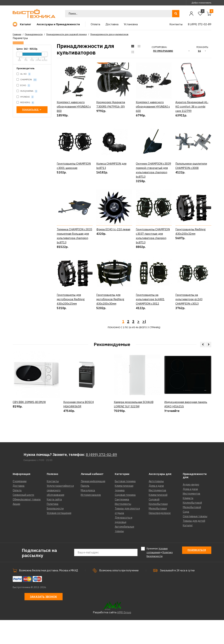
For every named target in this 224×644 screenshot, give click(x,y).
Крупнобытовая (158, 528)
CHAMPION (27, 80)
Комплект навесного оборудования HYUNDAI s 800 (74, 107)
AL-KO (24, 74)
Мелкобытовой (192, 531)
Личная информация (93, 505)
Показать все (32, 110)
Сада (186, 536)
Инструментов (157, 514)
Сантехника (122, 523)
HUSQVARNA (27, 91)
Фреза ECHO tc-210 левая (113, 241)
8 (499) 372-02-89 (101, 478)
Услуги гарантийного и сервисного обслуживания (60, 514)
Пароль (85, 510)
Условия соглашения (59, 537)
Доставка (19, 510)
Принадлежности (34, 34)
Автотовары (156, 505)
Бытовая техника (125, 505)
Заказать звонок (44, 621)
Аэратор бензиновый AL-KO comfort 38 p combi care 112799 (192, 107)
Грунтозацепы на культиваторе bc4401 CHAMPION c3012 (150, 323)
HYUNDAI (25, 97)
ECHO (23, 85)
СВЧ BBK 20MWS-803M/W (29, 442)
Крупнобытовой (192, 527)
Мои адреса (88, 514)
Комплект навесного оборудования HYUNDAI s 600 (153, 107)
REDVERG (25, 103)
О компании (20, 505)
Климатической (158, 519)
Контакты (53, 505)
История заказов (91, 519)
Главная (17, 34)
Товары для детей (194, 545)
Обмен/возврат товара (27, 523)
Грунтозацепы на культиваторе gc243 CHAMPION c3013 (189, 323)
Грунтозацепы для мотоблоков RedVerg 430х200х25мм (71, 323)
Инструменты (123, 528)
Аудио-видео (191, 509)
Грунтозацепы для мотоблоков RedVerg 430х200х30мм (110, 323)
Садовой (154, 523)
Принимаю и (160, 576)
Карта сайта (54, 523)
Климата (188, 522)
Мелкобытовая (158, 532)
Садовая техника (125, 519)
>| (144, 345)
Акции (16, 528)
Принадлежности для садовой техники (66, 34)
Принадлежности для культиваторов (109, 34)
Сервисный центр (23, 519)
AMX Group (124, 636)
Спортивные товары (195, 540)
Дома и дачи (156, 510)
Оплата (17, 514)
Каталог (188, 549)
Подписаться (197, 574)
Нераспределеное (160, 537)
